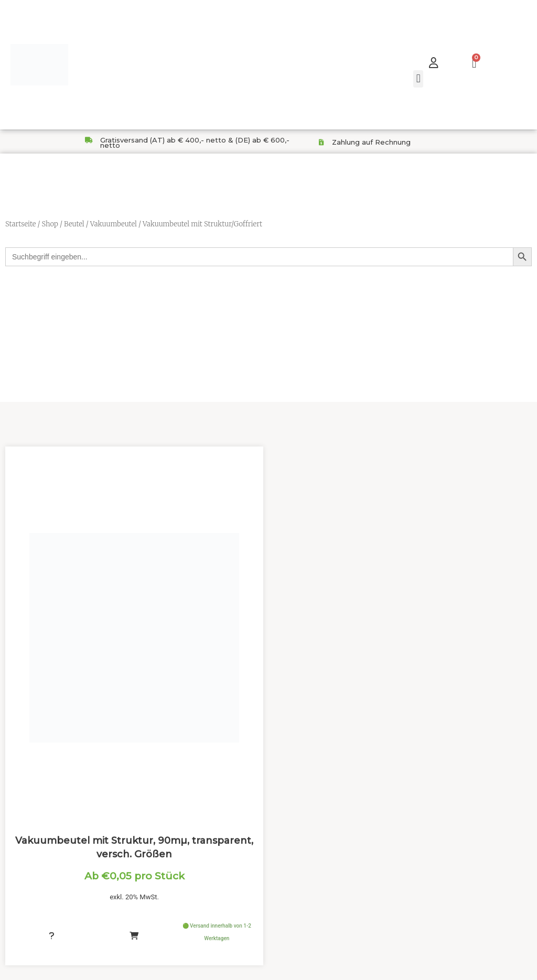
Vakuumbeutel (114, 224)
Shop (50, 224)
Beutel (74, 224)
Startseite (20, 224)
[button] (418, 79)
